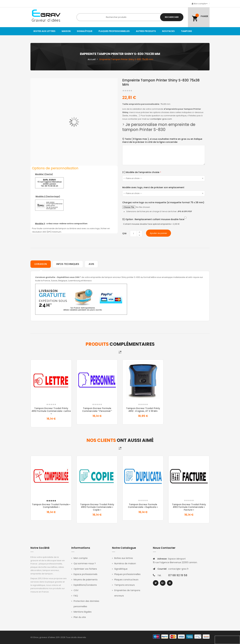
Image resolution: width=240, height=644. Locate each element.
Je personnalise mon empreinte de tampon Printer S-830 (159, 127)
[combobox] (130, 17)
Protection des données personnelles (86, 604)
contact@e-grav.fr (178, 569)
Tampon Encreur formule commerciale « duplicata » (143, 506)
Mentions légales (83, 612)
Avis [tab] (91, 264)
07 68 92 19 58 (178, 575)
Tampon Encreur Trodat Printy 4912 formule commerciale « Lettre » (51, 411)
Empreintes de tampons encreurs (127, 593)
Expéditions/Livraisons (85, 585)
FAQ (76, 596)
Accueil (92, 59)
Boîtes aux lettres (124, 558)
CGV (76, 590)
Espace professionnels (85, 574)
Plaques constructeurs (126, 580)
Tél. (159, 575)
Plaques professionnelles (127, 574)
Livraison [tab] (41, 264)
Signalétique (121, 569)
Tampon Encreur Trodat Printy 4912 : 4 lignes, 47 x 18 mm (143, 410)
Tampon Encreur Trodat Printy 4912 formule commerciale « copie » (97, 507)
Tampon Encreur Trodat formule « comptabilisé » (51, 506)
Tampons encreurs (125, 585)
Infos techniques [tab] (68, 264)
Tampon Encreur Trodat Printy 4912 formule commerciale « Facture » (189, 507)
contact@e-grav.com (161, 119)
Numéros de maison (125, 563)
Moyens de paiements (86, 580)
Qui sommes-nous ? (85, 563)
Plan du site (80, 617)
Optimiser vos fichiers (85, 569)
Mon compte (81, 558)
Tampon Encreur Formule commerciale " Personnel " (97, 410)
